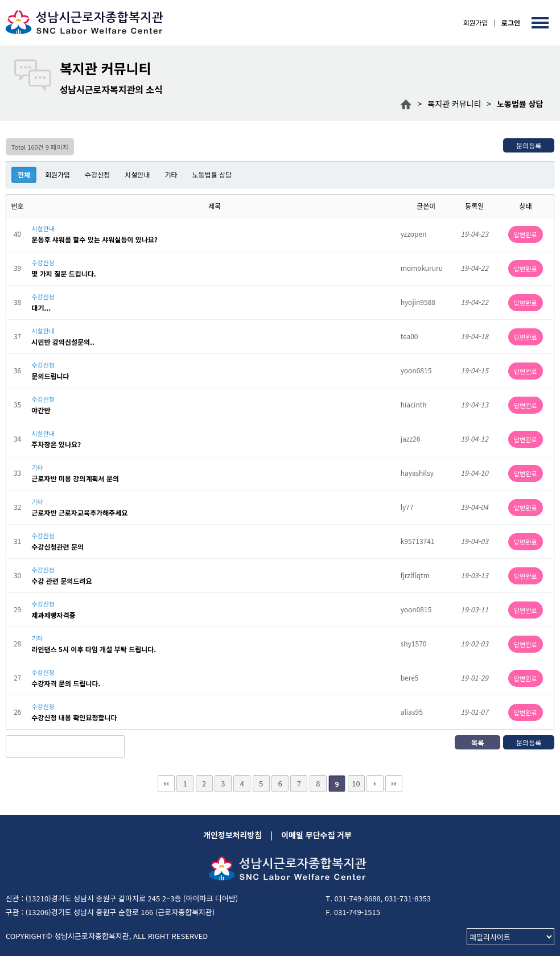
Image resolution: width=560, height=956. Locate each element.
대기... (41, 308)
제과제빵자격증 (53, 615)
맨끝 (394, 784)
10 (356, 783)
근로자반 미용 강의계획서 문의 (75, 479)
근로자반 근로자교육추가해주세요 (79, 513)
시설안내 (137, 174)
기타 (171, 174)
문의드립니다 (50, 376)
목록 (477, 742)
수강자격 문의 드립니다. (66, 683)
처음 (166, 784)
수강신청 (97, 174)
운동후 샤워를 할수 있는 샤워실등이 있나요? (94, 240)
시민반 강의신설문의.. (63, 342)
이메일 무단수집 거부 (316, 835)
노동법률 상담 (212, 174)
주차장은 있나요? (56, 444)
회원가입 (475, 22)
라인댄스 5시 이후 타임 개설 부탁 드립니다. (94, 649)
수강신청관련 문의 (57, 547)
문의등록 (529, 145)
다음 (375, 784)
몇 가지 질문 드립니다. (63, 274)
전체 (24, 174)
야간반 (41, 410)
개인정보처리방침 (232, 835)
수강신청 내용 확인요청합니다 (74, 718)
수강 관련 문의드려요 (61, 581)
